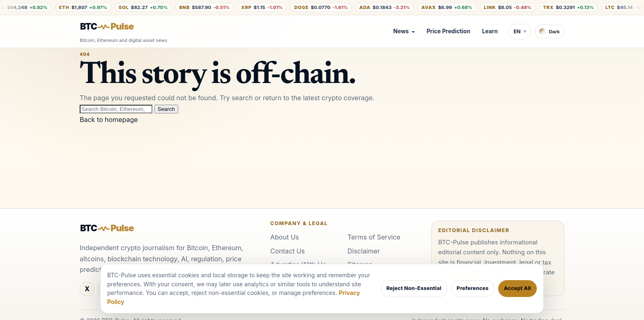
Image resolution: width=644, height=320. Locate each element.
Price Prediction (448, 31)
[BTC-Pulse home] (114, 27)
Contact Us (287, 251)
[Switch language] (520, 32)
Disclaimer (364, 251)
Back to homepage (109, 120)
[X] (87, 289)
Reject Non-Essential (414, 288)
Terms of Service (374, 237)
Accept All (517, 288)
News (401, 31)
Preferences (473, 288)
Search (166, 109)
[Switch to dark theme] (550, 32)
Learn (490, 31)
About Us (285, 237)
